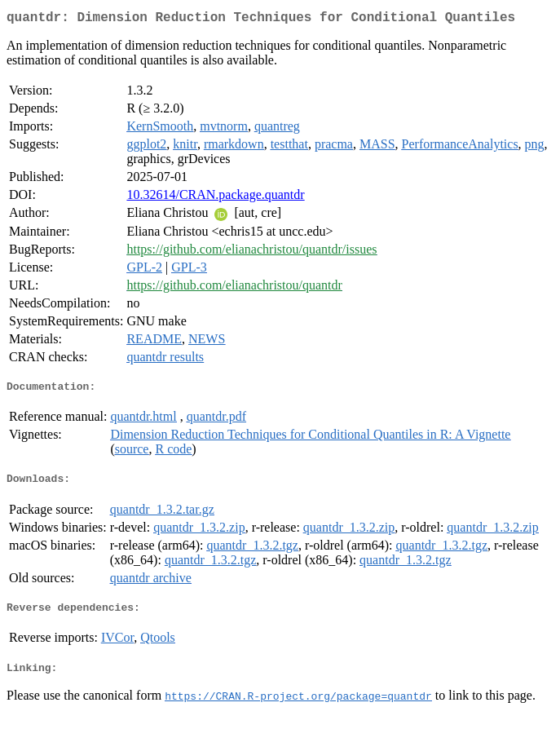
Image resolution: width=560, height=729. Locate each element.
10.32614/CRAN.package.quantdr (215, 198)
